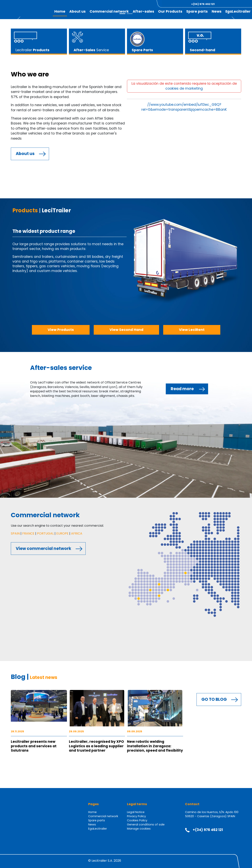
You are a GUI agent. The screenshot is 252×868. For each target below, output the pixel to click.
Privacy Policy (136, 816)
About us (25, 154)
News (217, 11)
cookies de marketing (184, 88)
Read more (182, 389)
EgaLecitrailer (238, 11)
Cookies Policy (137, 820)
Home (92, 812)
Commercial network (103, 816)
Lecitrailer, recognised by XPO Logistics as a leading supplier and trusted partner (96, 746)
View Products (61, 330)
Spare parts (97, 820)
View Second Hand (126, 330)
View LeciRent (192, 330)
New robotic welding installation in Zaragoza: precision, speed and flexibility (155, 746)
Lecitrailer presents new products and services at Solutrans (34, 746)
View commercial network (44, 548)
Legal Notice (136, 812)
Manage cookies (139, 829)
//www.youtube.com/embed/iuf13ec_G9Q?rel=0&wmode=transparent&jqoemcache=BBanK (184, 107)
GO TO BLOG (214, 699)
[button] (230, 4)
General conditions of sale (146, 824)
